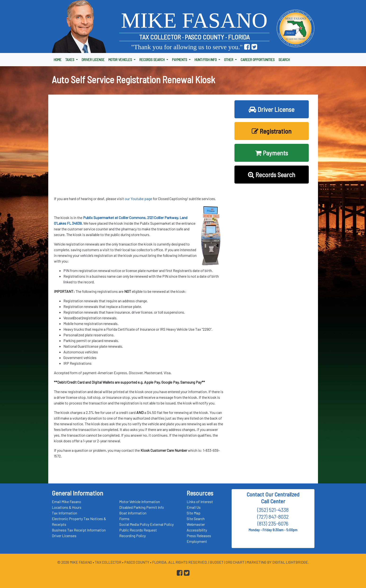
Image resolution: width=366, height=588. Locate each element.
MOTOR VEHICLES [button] (121, 59)
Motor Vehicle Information (140, 502)
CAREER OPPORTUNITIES (258, 59)
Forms (124, 519)
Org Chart (235, 562)
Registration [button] (272, 131)
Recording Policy (132, 536)
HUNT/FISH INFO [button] (206, 59)
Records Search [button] (272, 175)
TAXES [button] (70, 59)
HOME (58, 59)
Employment (197, 541)
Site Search (196, 519)
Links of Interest (200, 502)
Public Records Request (138, 530)
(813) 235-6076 (273, 523)
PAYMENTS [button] (180, 59)
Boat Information (133, 513)
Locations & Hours (67, 507)
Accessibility (197, 530)
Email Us (194, 507)
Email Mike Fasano (66, 502)
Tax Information (64, 513)
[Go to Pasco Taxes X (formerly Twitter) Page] (254, 47)
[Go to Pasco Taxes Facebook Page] (247, 47)
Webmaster (196, 524)
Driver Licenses (64, 536)
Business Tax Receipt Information (79, 530)
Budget (217, 562)
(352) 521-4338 (273, 510)
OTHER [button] (229, 59)
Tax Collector (108, 562)
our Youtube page (138, 199)
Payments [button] (272, 153)
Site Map (194, 513)
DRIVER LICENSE (93, 59)
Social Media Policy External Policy (146, 524)
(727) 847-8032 (273, 516)
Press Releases (199, 536)
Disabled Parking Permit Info (142, 507)
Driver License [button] (271, 109)
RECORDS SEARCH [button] (152, 59)
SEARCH (284, 59)
